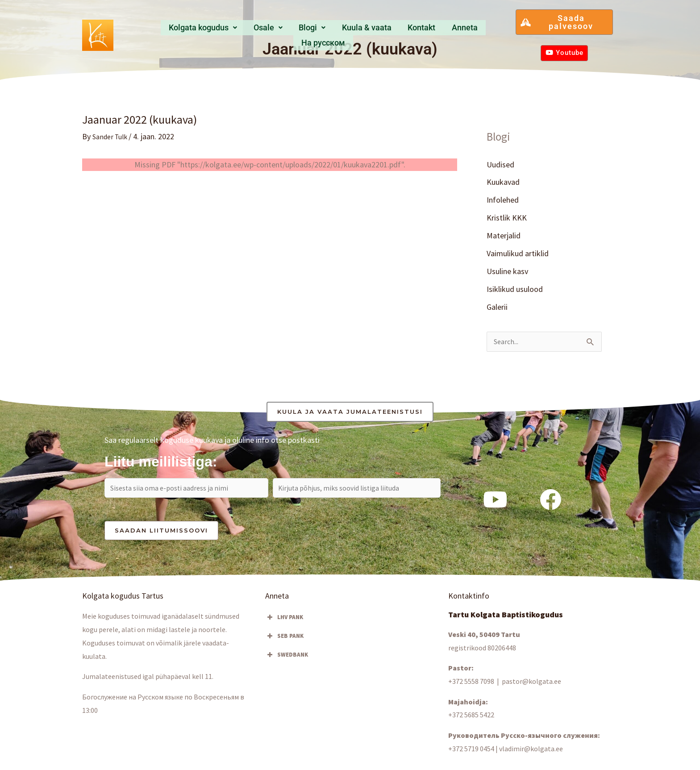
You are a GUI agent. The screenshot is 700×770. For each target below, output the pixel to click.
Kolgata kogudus (185, 30)
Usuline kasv (507, 273)
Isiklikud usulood (515, 291)
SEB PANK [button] (284, 644)
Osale (247, 30)
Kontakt (389, 30)
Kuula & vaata (337, 30)
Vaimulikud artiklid (518, 255)
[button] (185, 30)
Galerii (497, 309)
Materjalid (504, 237)
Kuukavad (503, 182)
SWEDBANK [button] (287, 662)
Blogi (286, 30)
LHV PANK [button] (284, 625)
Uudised (500, 164)
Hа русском (475, 30)
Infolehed (503, 201)
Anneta (428, 30)
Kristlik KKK (507, 219)
